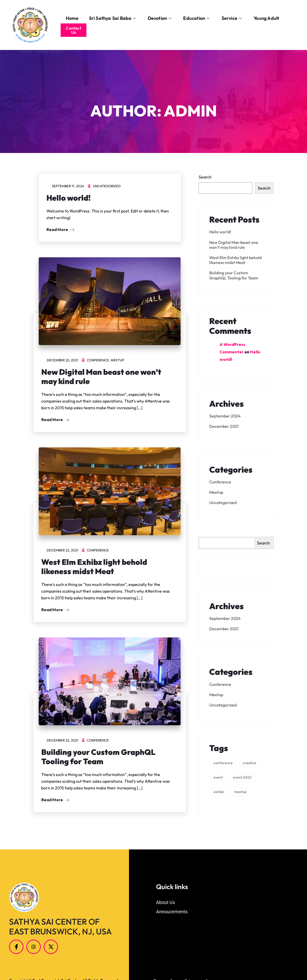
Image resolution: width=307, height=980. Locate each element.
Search (205, 177)
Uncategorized (107, 186)
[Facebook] (16, 947)
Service (232, 18)
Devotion (160, 18)
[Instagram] (34, 947)
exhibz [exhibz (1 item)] (219, 792)
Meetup (117, 360)
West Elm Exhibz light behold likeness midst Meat (94, 567)
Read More (60, 229)
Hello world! (68, 198)
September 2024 (225, 416)
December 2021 (224, 426)
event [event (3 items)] (218, 777)
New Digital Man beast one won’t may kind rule (101, 377)
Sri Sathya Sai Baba (112, 18)
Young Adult (266, 18)
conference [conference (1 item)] (223, 763)
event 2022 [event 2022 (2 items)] (242, 777)
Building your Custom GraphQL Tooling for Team (98, 757)
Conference (98, 360)
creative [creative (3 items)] (249, 763)
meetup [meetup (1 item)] (240, 792)
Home (72, 18)
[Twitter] (51, 947)
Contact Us (73, 30)
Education (196, 18)
